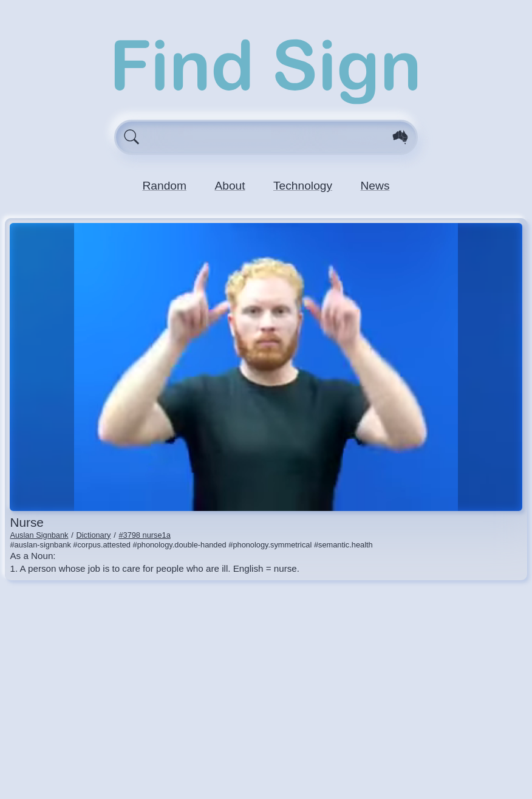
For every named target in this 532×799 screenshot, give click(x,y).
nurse (26, 522)
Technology (303, 186)
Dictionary (94, 535)
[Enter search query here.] (266, 137)
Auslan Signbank (39, 535)
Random (164, 186)
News (375, 186)
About (230, 186)
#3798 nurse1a (144, 535)
